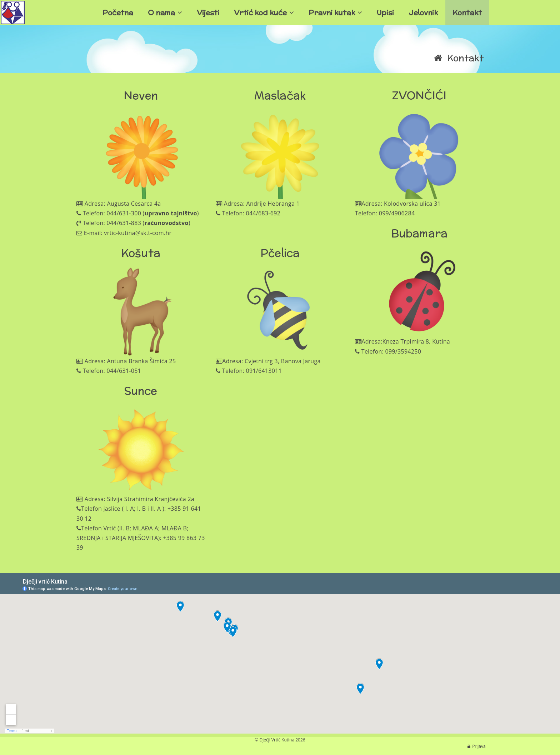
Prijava (479, 746)
